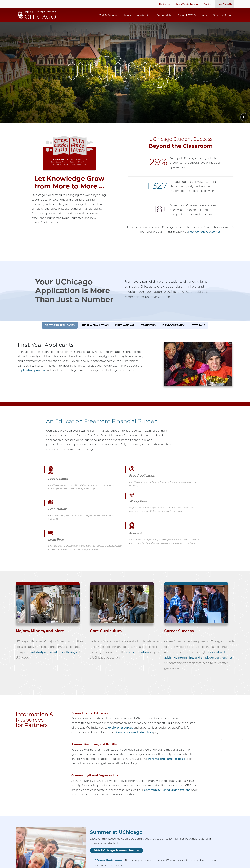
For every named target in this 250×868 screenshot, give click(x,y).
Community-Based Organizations (167, 795)
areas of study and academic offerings (50, 658)
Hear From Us (225, 4)
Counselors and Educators (134, 738)
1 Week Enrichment (109, 866)
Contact (208, 4)
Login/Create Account (187, 4)
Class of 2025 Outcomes (192, 18)
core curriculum (138, 658)
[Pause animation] (244, 122)
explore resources (121, 733)
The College (165, 4)
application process (31, 376)
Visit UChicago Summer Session (117, 856)
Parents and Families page (167, 764)
